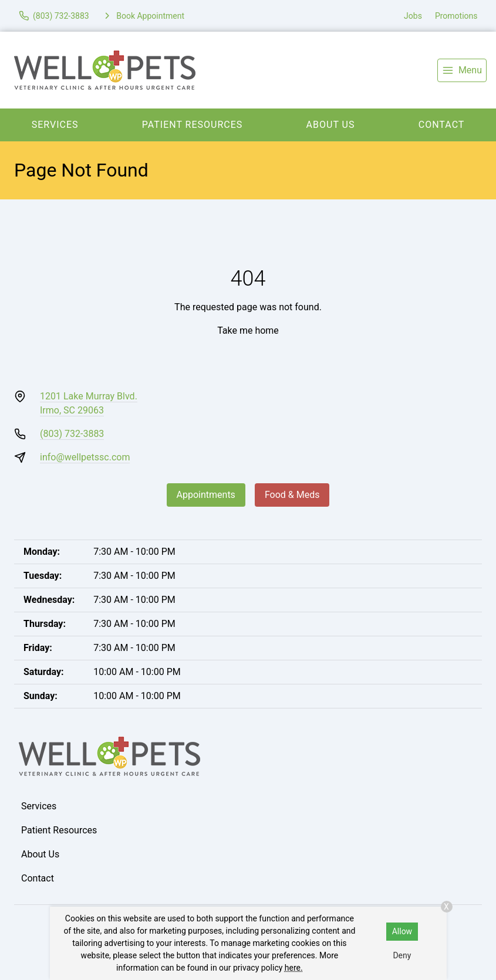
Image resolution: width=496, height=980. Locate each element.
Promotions (456, 16)
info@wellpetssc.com (85, 457)
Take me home (248, 330)
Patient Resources (193, 125)
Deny (402, 955)
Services (55, 125)
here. (294, 968)
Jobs (413, 16)
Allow (402, 931)
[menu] (462, 70)
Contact (38, 878)
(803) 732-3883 (72, 434)
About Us (331, 125)
